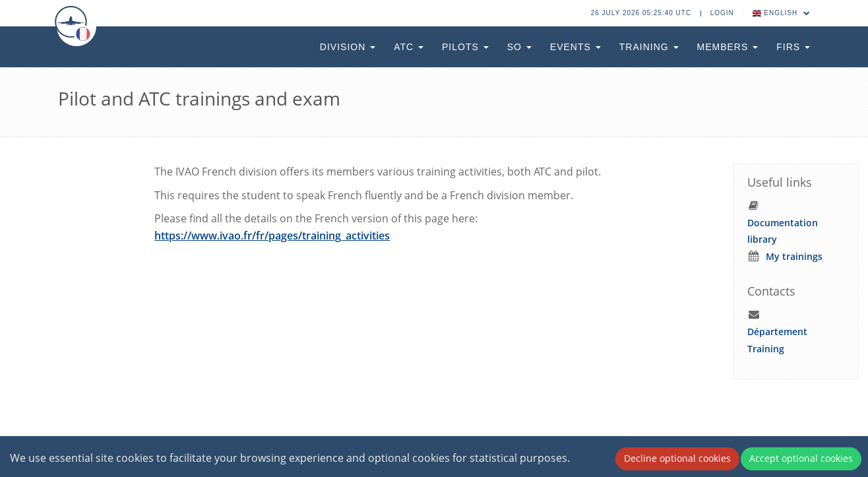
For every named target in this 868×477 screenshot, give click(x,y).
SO (519, 47)
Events (575, 47)
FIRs (793, 47)
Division (348, 47)
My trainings (794, 256)
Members (728, 47)
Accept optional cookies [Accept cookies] (801, 458)
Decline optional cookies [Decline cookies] (677, 458)
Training (649, 47)
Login (722, 13)
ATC (409, 47)
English (782, 13)
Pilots (465, 47)
